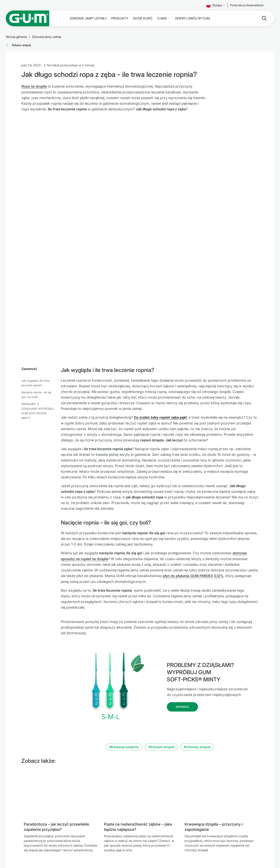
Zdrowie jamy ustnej (88, 18)
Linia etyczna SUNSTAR (163, 837)
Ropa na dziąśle (34, 86)
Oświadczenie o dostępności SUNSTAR (173, 842)
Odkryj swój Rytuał (193, 18)
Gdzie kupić (143, 18)
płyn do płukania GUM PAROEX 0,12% (194, 492)
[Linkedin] (246, 840)
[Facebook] (236, 840)
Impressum (155, 823)
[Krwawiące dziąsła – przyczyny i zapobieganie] (222, 710)
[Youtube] (256, 840)
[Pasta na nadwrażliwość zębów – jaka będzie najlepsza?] (141, 710)
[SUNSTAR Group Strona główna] (48, 828)
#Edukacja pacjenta (124, 663)
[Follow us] (247, 5)
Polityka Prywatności (163, 832)
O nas (162, 18)
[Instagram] (266, 840)
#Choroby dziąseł (197, 663)
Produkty (120, 18)
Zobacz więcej (21, 45)
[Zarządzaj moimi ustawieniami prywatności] (266, 852)
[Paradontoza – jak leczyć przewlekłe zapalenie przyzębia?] (61, 710)
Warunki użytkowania (162, 828)
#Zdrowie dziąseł (161, 663)
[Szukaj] (249, 18)
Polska (216, 5)
